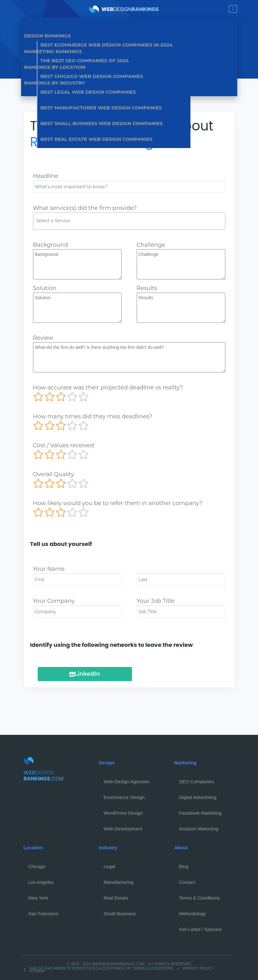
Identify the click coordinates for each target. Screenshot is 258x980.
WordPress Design (123, 813)
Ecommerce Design (124, 797)
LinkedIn (85, 674)
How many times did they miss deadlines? (93, 416)
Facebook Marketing (200, 813)
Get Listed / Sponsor (201, 929)
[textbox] (131, 221)
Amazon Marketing (199, 829)
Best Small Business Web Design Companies (102, 123)
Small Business (120, 914)
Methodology (193, 914)
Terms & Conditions (200, 898)
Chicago (37, 866)
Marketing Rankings (53, 51)
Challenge (151, 245)
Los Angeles (41, 882)
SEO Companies (197, 782)
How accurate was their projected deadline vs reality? (108, 388)
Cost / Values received (64, 445)
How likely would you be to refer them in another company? (118, 503)
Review (43, 338)
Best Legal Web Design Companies (88, 92)
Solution (45, 288)
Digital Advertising (198, 797)
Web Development (123, 829)
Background (51, 245)
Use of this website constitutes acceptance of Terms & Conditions (101, 968)
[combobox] (129, 221)
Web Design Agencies (127, 782)
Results (147, 288)
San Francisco (43, 914)
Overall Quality (54, 474)
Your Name (49, 569)
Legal (110, 866)
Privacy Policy (198, 968)
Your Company (54, 601)
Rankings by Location (55, 67)
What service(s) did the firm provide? (85, 208)
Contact (187, 882)
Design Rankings (48, 36)
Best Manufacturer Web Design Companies (101, 108)
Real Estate (116, 898)
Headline (46, 176)
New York (38, 898)
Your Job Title (156, 601)
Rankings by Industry (55, 83)
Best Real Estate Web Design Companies (97, 139)
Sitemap (38, 971)
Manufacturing (119, 882)
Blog (184, 866)
